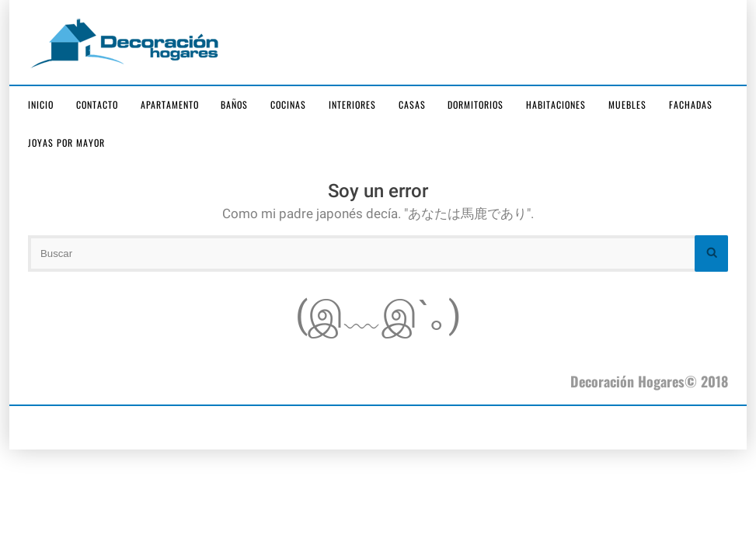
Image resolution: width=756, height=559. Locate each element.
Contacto (97, 104)
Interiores (352, 104)
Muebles (627, 104)
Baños (234, 104)
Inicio (41, 104)
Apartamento (170, 104)
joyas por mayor (66, 142)
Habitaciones (556, 104)
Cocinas (288, 104)
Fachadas (691, 104)
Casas (412, 104)
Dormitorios (476, 104)
